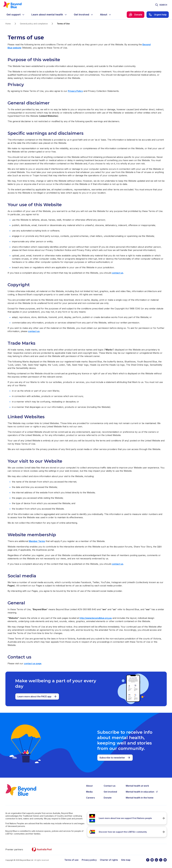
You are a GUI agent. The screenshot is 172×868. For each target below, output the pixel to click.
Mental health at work (137, 786)
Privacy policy (89, 860)
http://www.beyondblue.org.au (96, 618)
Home (8, 24)
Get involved (110, 792)
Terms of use (71, 860)
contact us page (33, 663)
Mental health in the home (140, 798)
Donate (108, 798)
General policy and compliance (34, 24)
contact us (117, 273)
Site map (126, 860)
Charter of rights (109, 860)
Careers (90, 798)
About (89, 786)
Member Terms (37, 541)
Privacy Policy (75, 91)
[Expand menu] (23, 15)
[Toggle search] (161, 5)
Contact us (110, 786)
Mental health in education (142, 792)
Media (89, 792)
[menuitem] (16, 15)
